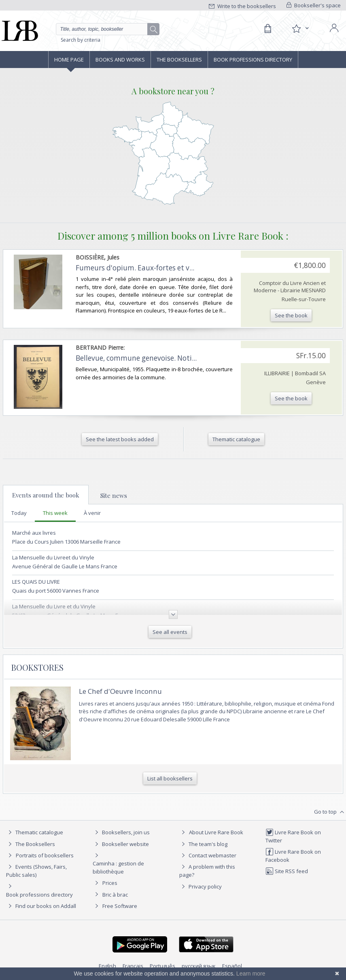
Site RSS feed (287, 871)
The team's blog (203, 844)
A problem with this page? (207, 871)
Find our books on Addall (41, 906)
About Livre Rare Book (216, 832)
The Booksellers (179, 60)
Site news (114, 495)
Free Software (120, 906)
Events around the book (46, 495)
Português (162, 966)
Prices (110, 883)
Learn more (251, 974)
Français (133, 966)
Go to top (330, 812)
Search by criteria (81, 40)
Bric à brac (115, 895)
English (107, 966)
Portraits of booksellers (45, 855)
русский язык (199, 966)
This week (55, 513)
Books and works (120, 60)
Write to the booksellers (242, 6)
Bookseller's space (314, 5)
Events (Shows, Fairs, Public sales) (36, 871)
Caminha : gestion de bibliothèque (118, 867)
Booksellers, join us (121, 832)
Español (232, 966)
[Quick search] (108, 29)
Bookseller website (121, 844)
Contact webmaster (208, 855)
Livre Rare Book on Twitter (293, 836)
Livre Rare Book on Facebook (293, 856)
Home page (69, 60)
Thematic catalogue (35, 832)
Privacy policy (201, 886)
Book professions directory (253, 60)
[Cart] (267, 29)
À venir (92, 513)
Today (19, 513)
